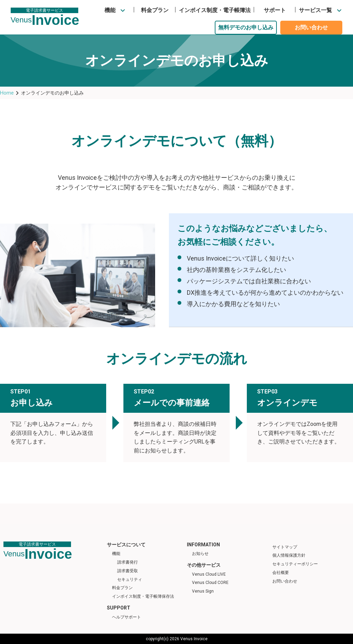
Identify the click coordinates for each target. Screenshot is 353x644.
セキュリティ (130, 579)
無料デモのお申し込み (246, 27)
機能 (110, 10)
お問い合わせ (311, 27)
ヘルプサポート (127, 617)
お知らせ (200, 554)
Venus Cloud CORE (210, 583)
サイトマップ (285, 547)
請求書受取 (128, 571)
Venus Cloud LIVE (209, 574)
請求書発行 (128, 562)
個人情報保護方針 (289, 555)
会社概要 (281, 573)
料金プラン (155, 10)
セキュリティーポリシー (295, 564)
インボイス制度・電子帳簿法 (215, 10)
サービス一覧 (315, 10)
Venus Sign (203, 591)
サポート (275, 10)
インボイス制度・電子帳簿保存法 (143, 596)
